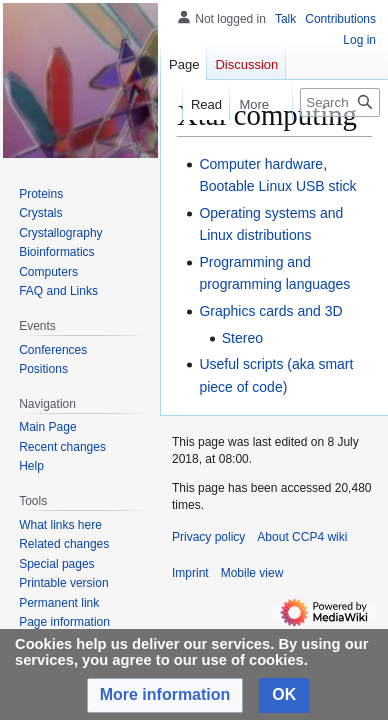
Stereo (242, 338)
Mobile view (252, 573)
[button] (165, 695)
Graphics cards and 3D (270, 311)
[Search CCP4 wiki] (340, 102)
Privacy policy (208, 537)
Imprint (190, 573)
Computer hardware (261, 164)
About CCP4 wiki (302, 537)
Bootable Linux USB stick (277, 186)
